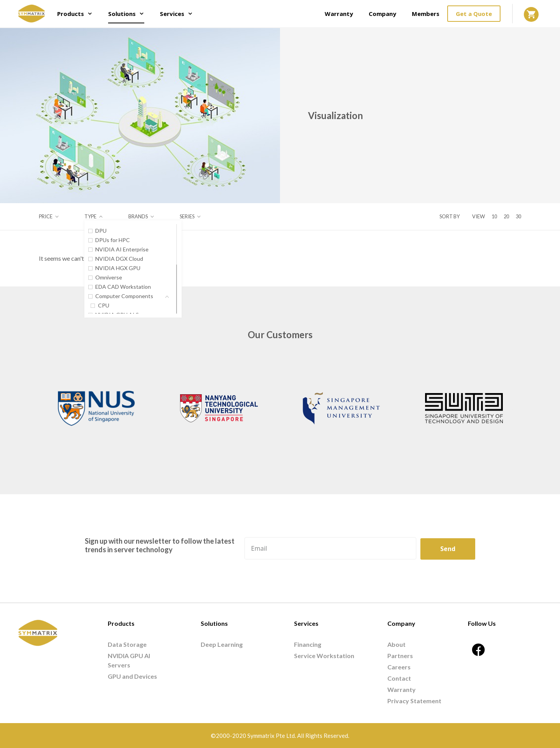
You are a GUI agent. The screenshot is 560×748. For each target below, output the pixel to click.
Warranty (339, 14)
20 (506, 216)
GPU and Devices (132, 676)
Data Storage (127, 644)
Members (426, 14)
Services (180, 14)
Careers (399, 667)
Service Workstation (324, 656)
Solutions (130, 14)
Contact (399, 678)
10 (494, 216)
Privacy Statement (414, 701)
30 (518, 216)
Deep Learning (222, 644)
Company (382, 14)
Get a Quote (474, 14)
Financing (308, 644)
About (396, 644)
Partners (400, 656)
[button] (48, 410)
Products (79, 14)
